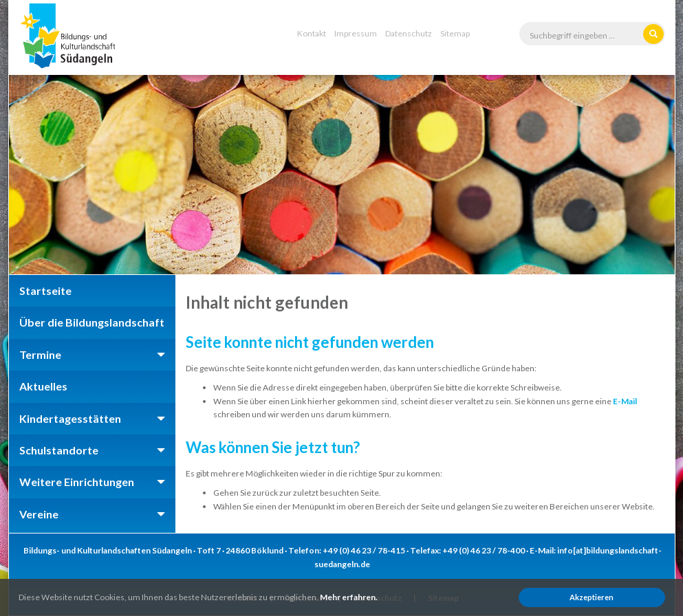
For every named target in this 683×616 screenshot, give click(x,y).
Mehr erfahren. (349, 597)
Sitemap (455, 33)
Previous (42, 175)
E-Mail (625, 401)
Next (642, 175)
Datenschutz (409, 33)
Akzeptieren (592, 597)
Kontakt (312, 33)
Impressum (356, 33)
